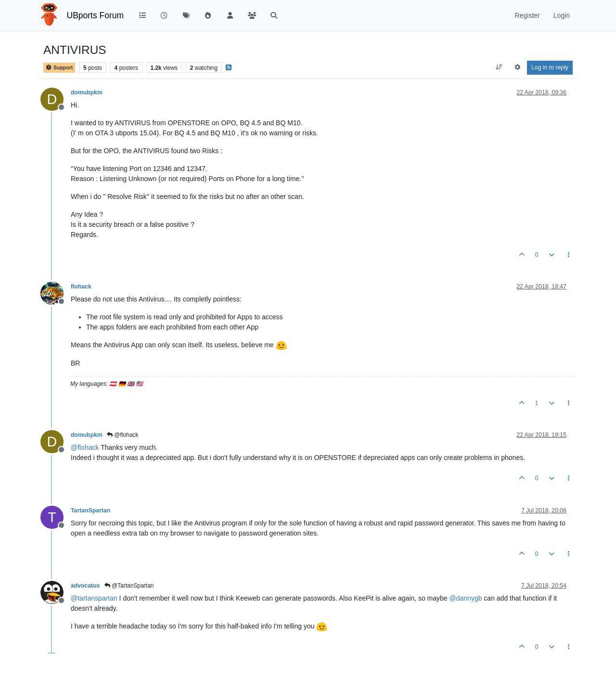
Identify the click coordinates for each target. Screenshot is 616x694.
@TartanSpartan (129, 586)
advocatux (85, 586)
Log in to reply (550, 67)
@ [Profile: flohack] (85, 447)
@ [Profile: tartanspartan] (94, 598)
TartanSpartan (90, 511)
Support (59, 68)
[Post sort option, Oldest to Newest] (499, 67)
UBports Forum (96, 15)
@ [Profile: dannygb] (466, 598)
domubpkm (87, 92)
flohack (81, 287)
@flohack (123, 435)
